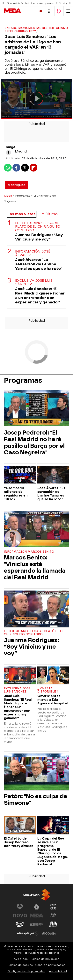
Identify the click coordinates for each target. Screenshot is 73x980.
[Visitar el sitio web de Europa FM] (37, 924)
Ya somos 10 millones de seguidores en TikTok (16, 494)
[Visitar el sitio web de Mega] (37, 916)
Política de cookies (20, 965)
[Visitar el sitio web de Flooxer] (49, 933)
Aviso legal (21, 959)
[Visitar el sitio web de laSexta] (37, 907)
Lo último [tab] (49, 214)
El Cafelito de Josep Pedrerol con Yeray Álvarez (19, 842)
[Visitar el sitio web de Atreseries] (53, 916)
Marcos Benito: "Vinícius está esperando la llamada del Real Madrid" (35, 567)
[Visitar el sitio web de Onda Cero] (20, 924)
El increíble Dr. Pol (18, 3)
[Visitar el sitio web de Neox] (53, 907)
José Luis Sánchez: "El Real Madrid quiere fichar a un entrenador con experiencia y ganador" (40, 295)
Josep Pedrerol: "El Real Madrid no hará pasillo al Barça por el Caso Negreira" (34, 443)
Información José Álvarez (33, 253)
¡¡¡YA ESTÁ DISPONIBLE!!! (48, 690)
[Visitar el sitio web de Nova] (20, 916)
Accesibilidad (58, 971)
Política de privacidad (45, 959)
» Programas (22, 196)
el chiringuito (16, 185)
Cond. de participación (50, 965)
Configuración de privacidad (26, 971)
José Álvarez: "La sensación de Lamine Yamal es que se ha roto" (39, 264)
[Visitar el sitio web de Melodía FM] (53, 924)
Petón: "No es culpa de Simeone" (36, 800)
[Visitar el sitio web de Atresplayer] (28, 933)
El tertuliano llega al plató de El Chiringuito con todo (38, 227)
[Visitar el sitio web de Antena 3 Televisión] (20, 907)
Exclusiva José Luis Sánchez (34, 282)
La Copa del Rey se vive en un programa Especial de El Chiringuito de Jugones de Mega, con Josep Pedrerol (53, 851)
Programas (28, 20)
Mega (8, 196)
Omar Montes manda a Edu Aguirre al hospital (52, 700)
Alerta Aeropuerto (42, 3)
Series (9, 20)
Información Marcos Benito (29, 552)
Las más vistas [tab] (21, 214)
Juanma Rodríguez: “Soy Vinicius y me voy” (39, 237)
